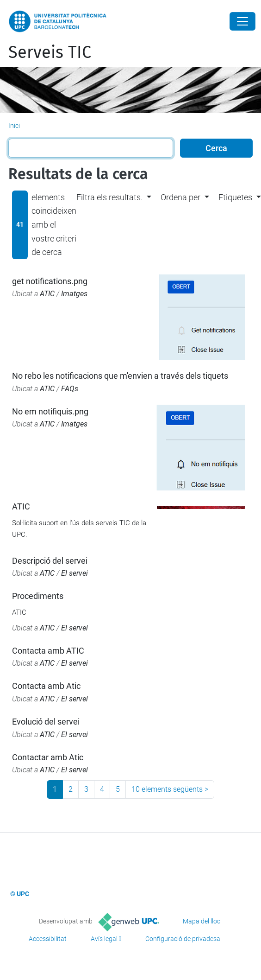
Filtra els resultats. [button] (109, 197)
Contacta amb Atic (46, 686)
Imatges (74, 294)
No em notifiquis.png (50, 411)
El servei (75, 573)
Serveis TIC (50, 52)
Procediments (38, 596)
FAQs (70, 389)
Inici (14, 126)
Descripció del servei (50, 561)
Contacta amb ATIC (48, 651)
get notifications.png (50, 281)
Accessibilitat (48, 939)
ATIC (47, 294)
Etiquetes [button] (235, 197)
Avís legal (104, 939)
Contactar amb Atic (48, 757)
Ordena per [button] (180, 197)
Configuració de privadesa (183, 939)
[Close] (242, 21)
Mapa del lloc (202, 921)
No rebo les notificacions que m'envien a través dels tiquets (120, 376)
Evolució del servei (46, 722)
